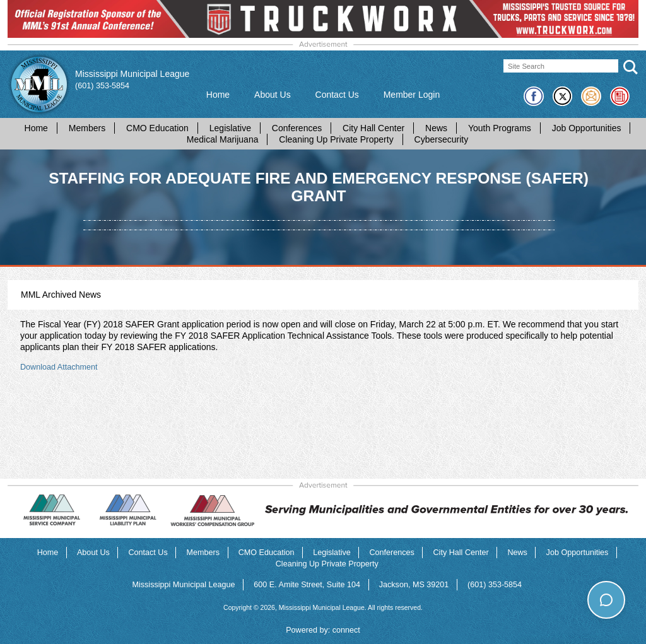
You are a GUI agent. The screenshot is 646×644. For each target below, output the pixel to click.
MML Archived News (61, 295)
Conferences (297, 128)
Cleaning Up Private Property (336, 139)
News (436, 128)
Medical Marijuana (223, 139)
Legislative (230, 128)
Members (87, 128)
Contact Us (337, 95)
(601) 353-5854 (102, 86)
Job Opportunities (587, 128)
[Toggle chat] (606, 600)
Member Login (412, 95)
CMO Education (157, 128)
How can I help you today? (576, 574)
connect (346, 630)
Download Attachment (59, 367)
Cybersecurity (442, 139)
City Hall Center (373, 128)
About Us (273, 95)
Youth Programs (500, 128)
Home (218, 95)
